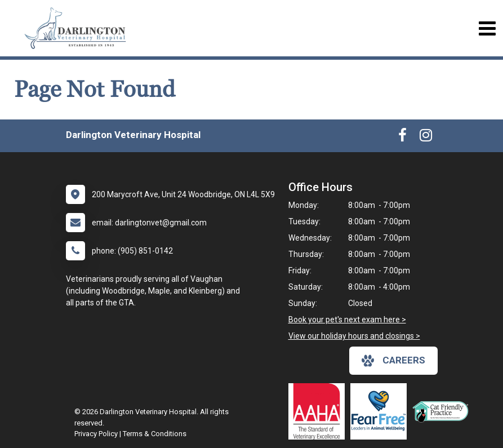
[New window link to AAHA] (319, 411)
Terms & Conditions (155, 434)
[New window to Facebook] (402, 137)
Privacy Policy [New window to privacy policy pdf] (96, 434)
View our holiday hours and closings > (354, 336)
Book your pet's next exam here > (347, 320)
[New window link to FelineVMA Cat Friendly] (443, 411)
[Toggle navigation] (487, 28)
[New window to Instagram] (426, 137)
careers (393, 361)
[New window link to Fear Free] (381, 411)
